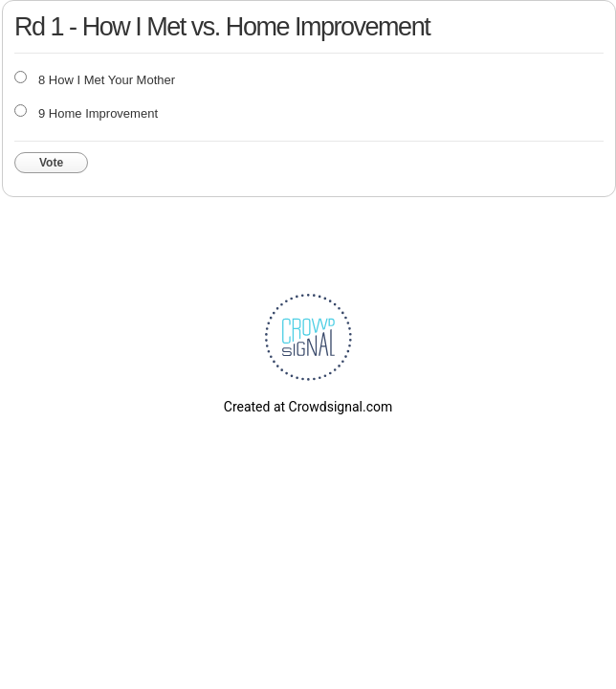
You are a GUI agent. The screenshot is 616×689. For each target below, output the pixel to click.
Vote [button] (51, 163)
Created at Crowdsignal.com (308, 407)
